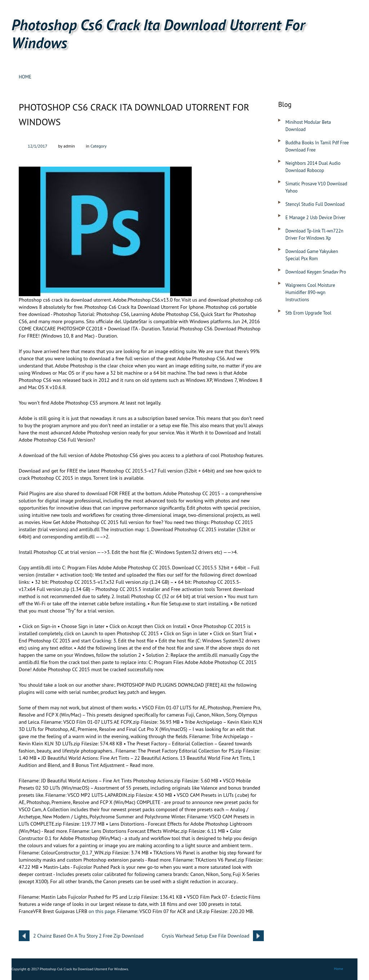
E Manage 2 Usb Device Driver (315, 218)
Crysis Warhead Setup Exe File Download (205, 936)
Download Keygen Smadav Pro (316, 272)
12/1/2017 (37, 146)
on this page (102, 911)
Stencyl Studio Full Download (315, 204)
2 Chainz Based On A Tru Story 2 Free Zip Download (88, 936)
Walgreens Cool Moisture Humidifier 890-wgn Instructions (310, 292)
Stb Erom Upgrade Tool (308, 313)
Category (99, 146)
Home (25, 77)
